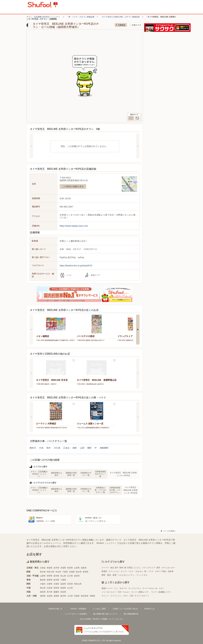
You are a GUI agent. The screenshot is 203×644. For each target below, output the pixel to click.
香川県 (50, 592)
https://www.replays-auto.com (74, 226)
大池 (41, 448)
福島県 (84, 568)
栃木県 (79, 572)
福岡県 (43, 596)
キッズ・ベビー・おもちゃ (132, 571)
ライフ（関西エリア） (141, 592)
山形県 (77, 568)
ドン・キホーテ (120, 588)
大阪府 (43, 584)
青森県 (50, 568)
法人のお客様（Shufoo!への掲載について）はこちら (101, 619)
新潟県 (56, 576)
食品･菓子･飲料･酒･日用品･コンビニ (126, 568)
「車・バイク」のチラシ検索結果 (81, 17)
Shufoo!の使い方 (55, 609)
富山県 (63, 576)
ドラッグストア (149, 568)
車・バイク (149, 571)
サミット (105, 596)
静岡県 (50, 580)
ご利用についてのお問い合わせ (125, 609)
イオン (161, 588)
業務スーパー (107, 588)
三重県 (63, 580)
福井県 (77, 576)
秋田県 (70, 568)
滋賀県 (63, 584)
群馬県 (85, 572)
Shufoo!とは (149, 609)
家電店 (104, 571)
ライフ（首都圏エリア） (161, 592)
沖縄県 (92, 596)
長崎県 (56, 596)
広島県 (50, 588)
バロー (125, 596)
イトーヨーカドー (109, 592)
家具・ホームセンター (166, 568)
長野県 (50, 576)
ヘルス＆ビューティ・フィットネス (133, 575)
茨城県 (72, 572)
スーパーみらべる (150, 588)
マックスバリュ (135, 588)
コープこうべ (116, 596)
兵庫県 (50, 584)
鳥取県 (56, 588)
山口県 (70, 588)
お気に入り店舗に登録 (135, 25)
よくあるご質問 (99, 609)
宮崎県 (77, 596)
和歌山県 (78, 584)
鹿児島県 (85, 596)
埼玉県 (58, 572)
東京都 (43, 572)
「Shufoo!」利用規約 (77, 609)
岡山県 (43, 588)
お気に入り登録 (74, 360)
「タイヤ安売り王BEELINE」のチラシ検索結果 (120, 17)
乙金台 (66, 448)
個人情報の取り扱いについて (105, 614)
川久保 (57, 448)
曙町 (89, 448)
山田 (82, 448)
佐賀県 (50, 596)
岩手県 (56, 568)
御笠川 (33, 448)
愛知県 (43, 580)
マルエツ (126, 592)
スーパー (105, 568)
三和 (131, 596)
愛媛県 (56, 592)
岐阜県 (56, 580)
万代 (120, 592)
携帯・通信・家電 (109, 575)
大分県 (70, 596)
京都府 (56, 584)
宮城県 (63, 568)
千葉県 (65, 572)
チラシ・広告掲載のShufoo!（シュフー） (44, 17)
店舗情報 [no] (121, 25)
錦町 (75, 448)
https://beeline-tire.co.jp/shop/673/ (76, 266)
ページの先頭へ (168, 531)
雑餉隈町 (104, 448)
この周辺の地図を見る (73, 186)
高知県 (63, 592)
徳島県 (43, 592)
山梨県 (43, 576)
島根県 (63, 588)
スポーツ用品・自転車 (164, 571)
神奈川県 (50, 572)
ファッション (114, 571)
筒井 (48, 448)
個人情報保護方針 (131, 614)
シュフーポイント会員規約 (76, 614)
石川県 (70, 576)
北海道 (43, 568)
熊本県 (63, 596)
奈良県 (70, 584)
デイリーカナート (142, 596)
